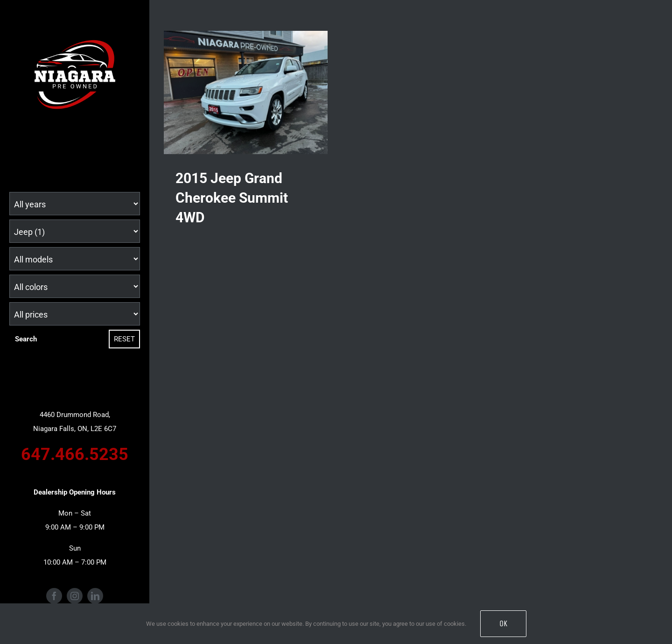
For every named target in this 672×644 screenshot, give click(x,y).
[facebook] (54, 596)
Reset (124, 339)
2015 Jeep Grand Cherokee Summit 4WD (232, 198)
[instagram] (75, 596)
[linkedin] (95, 596)
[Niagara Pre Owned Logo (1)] (75, 31)
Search (26, 339)
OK (503, 623)
